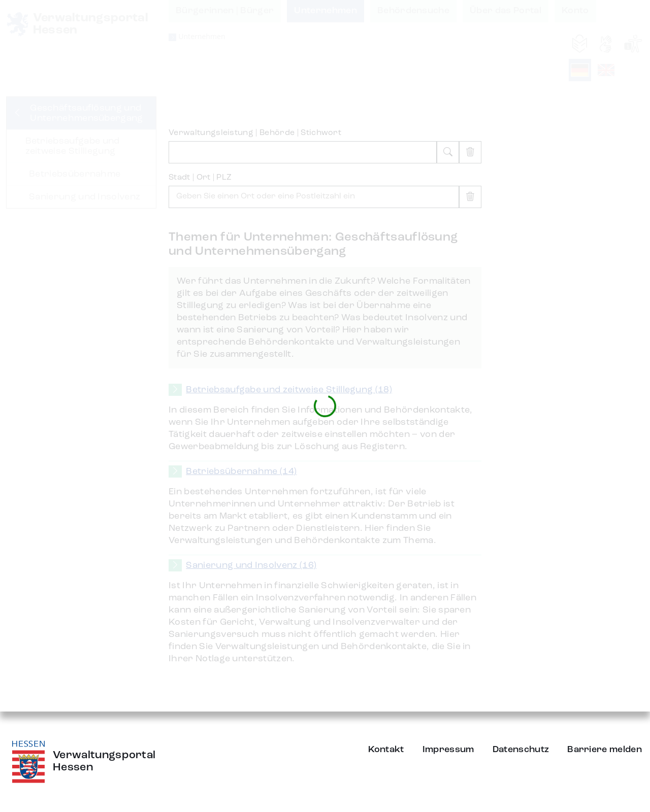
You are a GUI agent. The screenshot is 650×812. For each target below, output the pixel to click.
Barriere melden (605, 750)
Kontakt (386, 750)
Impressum (448, 750)
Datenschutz (521, 750)
